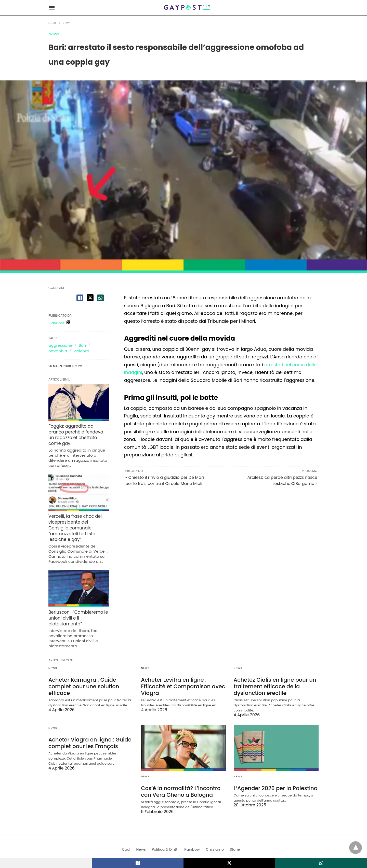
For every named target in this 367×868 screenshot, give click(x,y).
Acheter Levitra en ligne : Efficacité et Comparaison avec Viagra (181, 669)
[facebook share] (80, 298)
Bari (82, 345)
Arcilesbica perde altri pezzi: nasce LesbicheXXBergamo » (282, 480)
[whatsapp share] (100, 298)
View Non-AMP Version (200, 843)
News (67, 23)
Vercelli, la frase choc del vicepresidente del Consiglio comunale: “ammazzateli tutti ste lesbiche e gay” (78, 516)
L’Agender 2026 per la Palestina (274, 771)
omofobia (58, 351)
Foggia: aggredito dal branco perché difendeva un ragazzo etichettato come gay (78, 431)
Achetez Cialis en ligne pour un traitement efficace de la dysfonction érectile (273, 669)
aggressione (60, 345)
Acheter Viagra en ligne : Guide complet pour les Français (88, 725)
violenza (81, 351)
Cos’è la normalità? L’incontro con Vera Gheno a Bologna (179, 774)
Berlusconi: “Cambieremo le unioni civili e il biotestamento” (77, 602)
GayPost (56, 323)
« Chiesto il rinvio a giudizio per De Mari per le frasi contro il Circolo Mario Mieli (165, 480)
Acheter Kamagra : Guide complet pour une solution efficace (82, 669)
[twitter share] (90, 298)
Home (53, 23)
